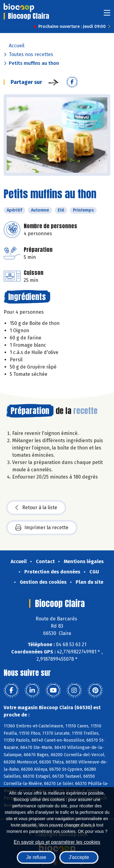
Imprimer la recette (42, 528)
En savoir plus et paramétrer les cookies (57, 842)
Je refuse (36, 857)
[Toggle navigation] (107, 15)
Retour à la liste (36, 508)
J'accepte (79, 857)
